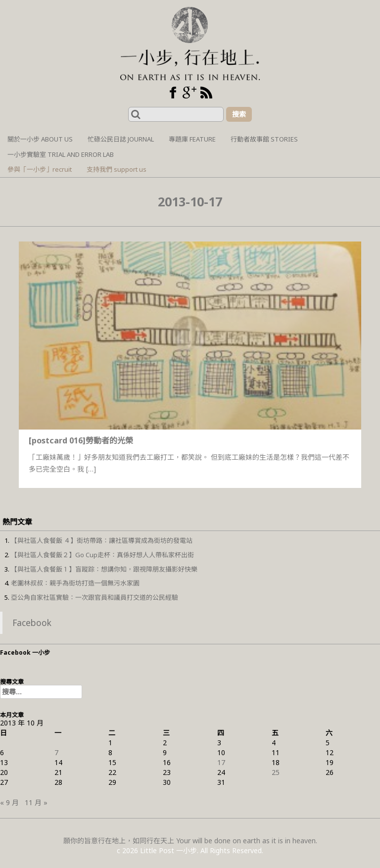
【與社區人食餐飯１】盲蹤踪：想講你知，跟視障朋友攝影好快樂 (104, 569)
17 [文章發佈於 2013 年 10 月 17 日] (221, 762)
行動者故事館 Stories (264, 139)
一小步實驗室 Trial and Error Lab (61, 154)
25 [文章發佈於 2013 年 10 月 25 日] (276, 772)
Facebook (32, 623)
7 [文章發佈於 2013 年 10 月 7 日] (56, 752)
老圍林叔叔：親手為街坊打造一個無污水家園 (75, 583)
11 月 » (36, 802)
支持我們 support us (117, 169)
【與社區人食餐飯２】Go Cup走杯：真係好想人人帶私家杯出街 (102, 555)
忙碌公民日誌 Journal (121, 139)
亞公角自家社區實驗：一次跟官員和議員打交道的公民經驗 (95, 597)
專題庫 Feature (192, 139)
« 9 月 (9, 802)
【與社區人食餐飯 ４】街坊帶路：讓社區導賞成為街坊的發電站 (102, 540)
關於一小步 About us (40, 139)
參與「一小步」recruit (40, 169)
